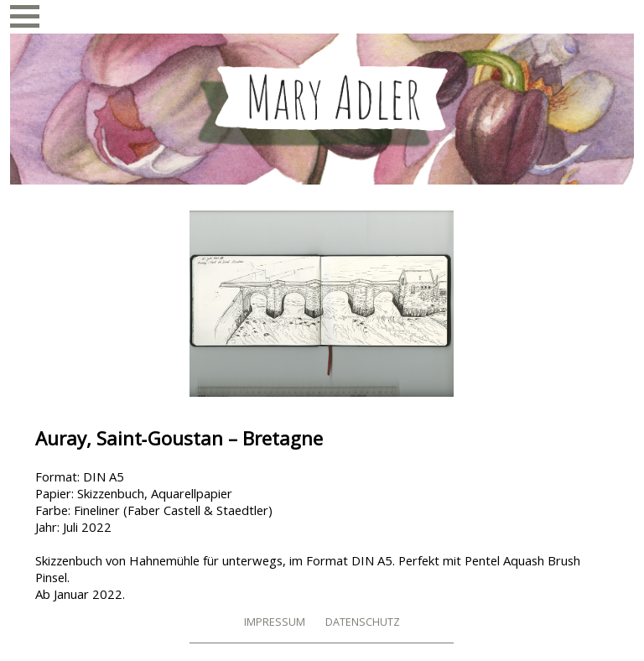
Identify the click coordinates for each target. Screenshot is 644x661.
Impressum (275, 622)
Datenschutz (363, 622)
